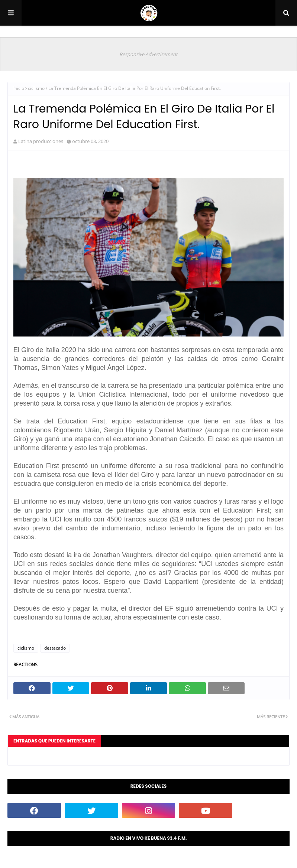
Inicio (19, 88)
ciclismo (36, 88)
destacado (55, 648)
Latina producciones (41, 141)
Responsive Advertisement (148, 54)
